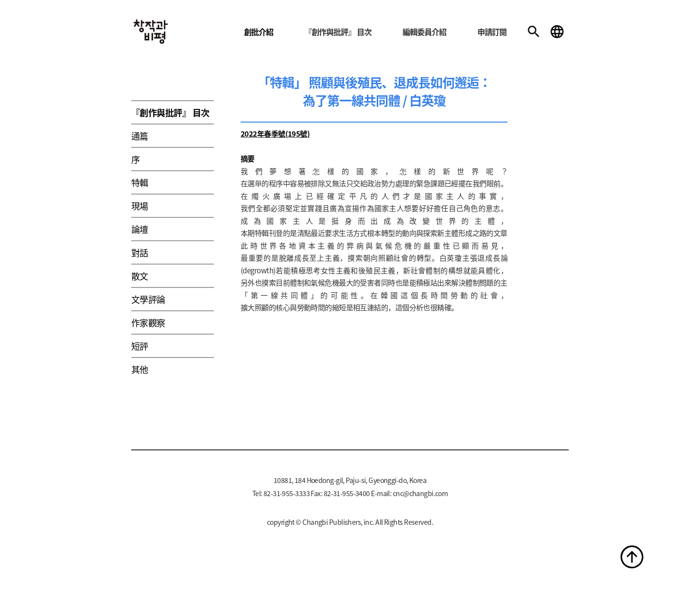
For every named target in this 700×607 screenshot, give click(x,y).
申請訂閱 (492, 32)
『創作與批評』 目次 (338, 32)
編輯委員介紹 (424, 32)
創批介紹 (259, 32)
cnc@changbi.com (420, 493)
